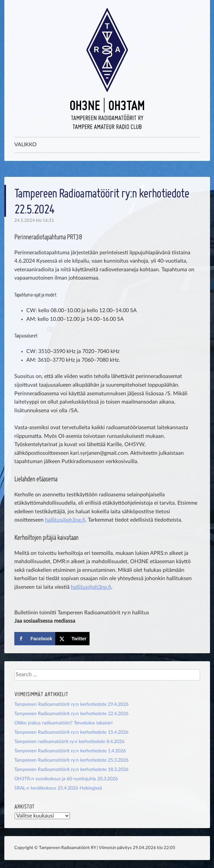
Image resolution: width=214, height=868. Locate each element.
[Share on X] (72, 639)
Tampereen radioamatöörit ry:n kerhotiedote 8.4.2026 (69, 742)
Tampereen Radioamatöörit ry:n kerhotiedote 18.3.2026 (71, 770)
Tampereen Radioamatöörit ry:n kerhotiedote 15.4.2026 (71, 732)
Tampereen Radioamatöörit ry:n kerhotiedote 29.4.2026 (71, 704)
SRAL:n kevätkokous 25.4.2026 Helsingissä (58, 788)
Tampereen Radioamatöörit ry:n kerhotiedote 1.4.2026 (70, 751)
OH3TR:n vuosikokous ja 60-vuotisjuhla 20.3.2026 (66, 779)
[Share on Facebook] (35, 639)
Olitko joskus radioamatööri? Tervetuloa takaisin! (64, 723)
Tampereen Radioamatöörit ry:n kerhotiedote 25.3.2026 (71, 760)
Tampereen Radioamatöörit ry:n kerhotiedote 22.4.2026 (71, 714)
